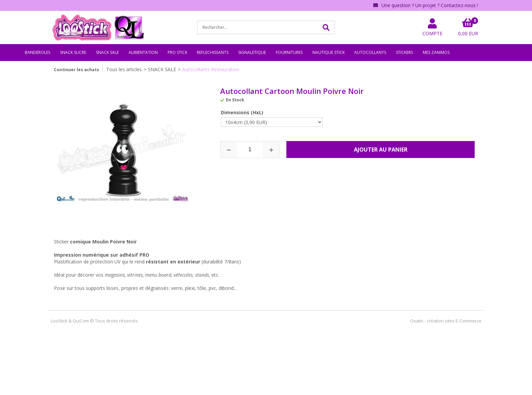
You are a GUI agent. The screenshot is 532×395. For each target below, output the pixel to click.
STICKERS (404, 52)
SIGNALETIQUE (252, 52)
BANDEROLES (37, 52)
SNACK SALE (107, 52)
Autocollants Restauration (211, 69)
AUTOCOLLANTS (370, 52)
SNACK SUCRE (73, 52)
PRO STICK (177, 52)
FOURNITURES (289, 52)
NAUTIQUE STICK (329, 52)
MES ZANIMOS (436, 52)
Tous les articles (124, 69)
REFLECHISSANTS (213, 52)
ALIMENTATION (143, 52)
